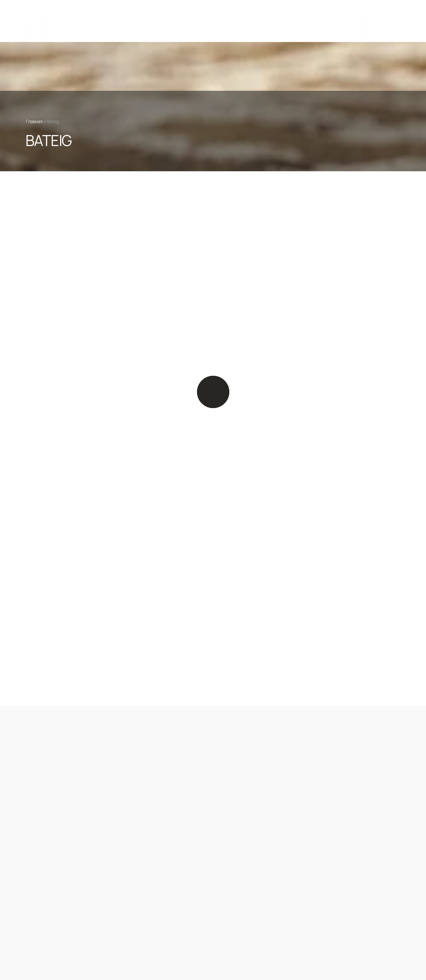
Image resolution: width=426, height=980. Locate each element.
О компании (298, 29)
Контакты (335, 29)
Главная (34, 121)
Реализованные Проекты (244, 29)
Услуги (116, 29)
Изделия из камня (157, 29)
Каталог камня (78, 29)
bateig (197, 29)
